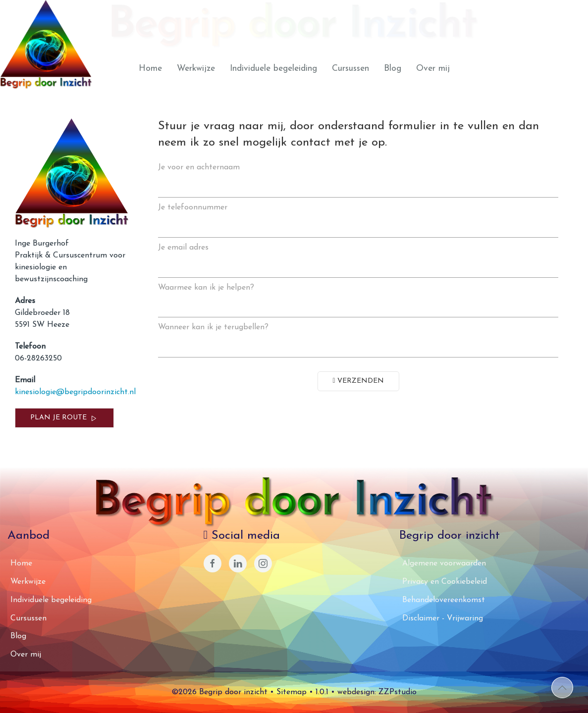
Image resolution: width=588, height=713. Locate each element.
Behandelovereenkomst (444, 600)
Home (150, 69)
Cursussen (350, 69)
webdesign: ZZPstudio (377, 692)
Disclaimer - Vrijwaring (443, 618)
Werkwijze (196, 69)
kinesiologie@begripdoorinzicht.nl (75, 392)
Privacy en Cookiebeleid (445, 582)
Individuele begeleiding (273, 69)
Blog (393, 69)
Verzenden (358, 381)
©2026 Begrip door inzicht (219, 692)
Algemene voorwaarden (444, 563)
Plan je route (64, 418)
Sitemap (292, 692)
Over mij (433, 69)
